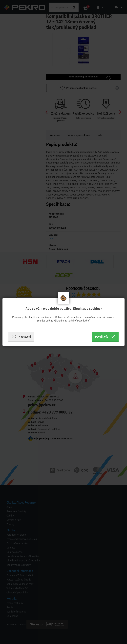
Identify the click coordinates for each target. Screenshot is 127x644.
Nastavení (21, 337)
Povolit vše (105, 337)
